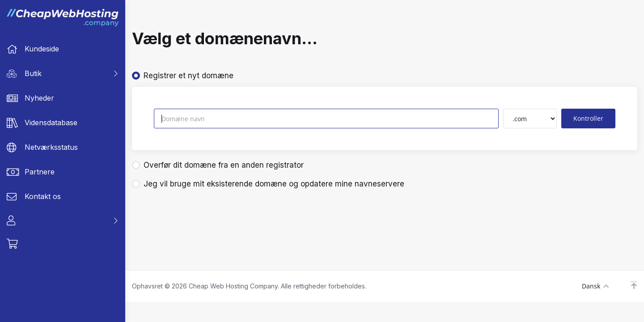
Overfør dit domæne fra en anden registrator (218, 165)
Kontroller (588, 118)
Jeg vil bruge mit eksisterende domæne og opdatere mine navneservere (268, 184)
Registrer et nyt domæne (183, 76)
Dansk (595, 286)
